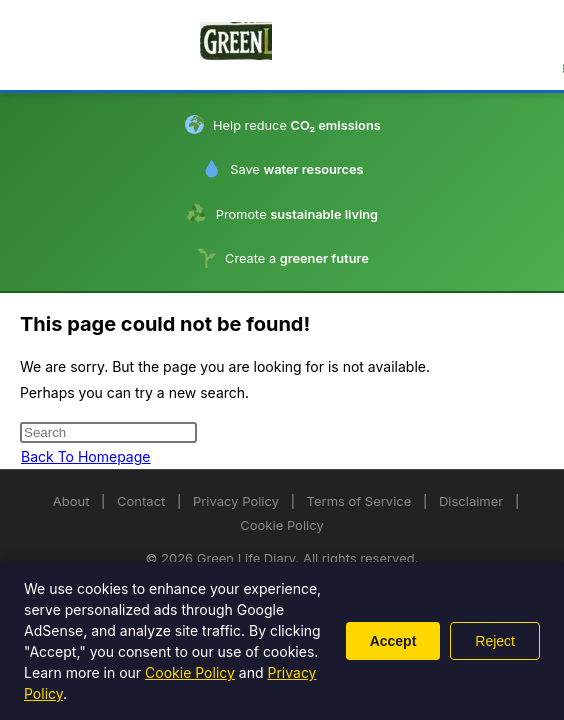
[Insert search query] (108, 432)
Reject (495, 641)
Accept (393, 641)
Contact (141, 501)
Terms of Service (359, 501)
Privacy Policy (236, 501)
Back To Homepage (85, 456)
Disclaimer (471, 501)
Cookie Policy (281, 525)
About (71, 501)
